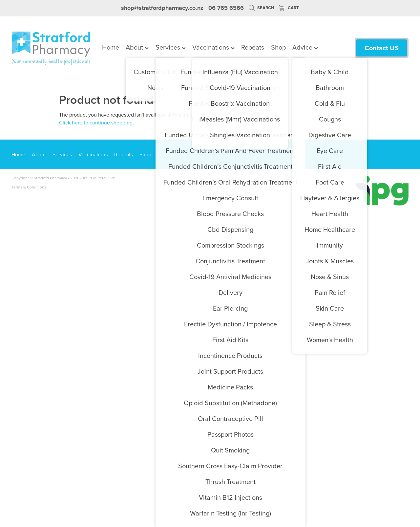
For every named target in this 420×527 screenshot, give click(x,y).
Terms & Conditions (29, 187)
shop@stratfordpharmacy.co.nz (162, 8)
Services (171, 47)
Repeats (253, 47)
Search (261, 8)
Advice (305, 47)
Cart (289, 8)
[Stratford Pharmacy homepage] (51, 48)
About (137, 47)
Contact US (382, 48)
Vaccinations (213, 47)
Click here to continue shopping (96, 122)
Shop (278, 47)
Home (111, 47)
